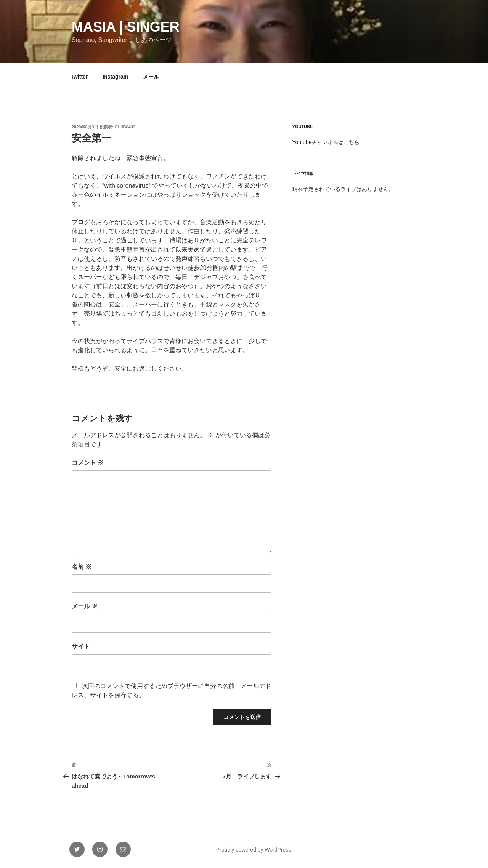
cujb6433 (125, 127)
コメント (88, 463)
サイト (81, 646)
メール (151, 77)
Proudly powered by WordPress (254, 850)
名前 (82, 567)
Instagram (115, 77)
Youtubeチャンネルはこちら (326, 142)
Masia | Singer (126, 27)
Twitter (79, 77)
